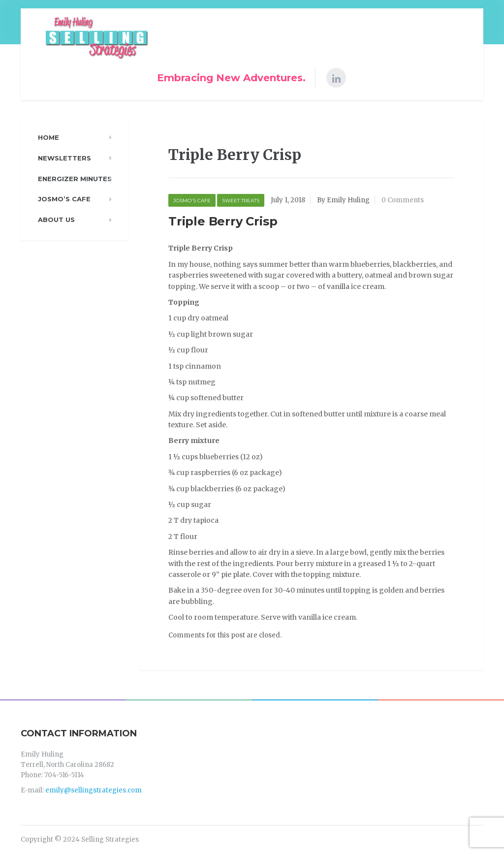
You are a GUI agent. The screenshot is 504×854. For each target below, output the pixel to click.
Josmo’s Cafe (64, 199)
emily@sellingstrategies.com (94, 790)
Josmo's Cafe (192, 201)
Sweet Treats (241, 201)
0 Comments (403, 200)
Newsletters (64, 158)
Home (48, 137)
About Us (56, 220)
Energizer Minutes (75, 179)
